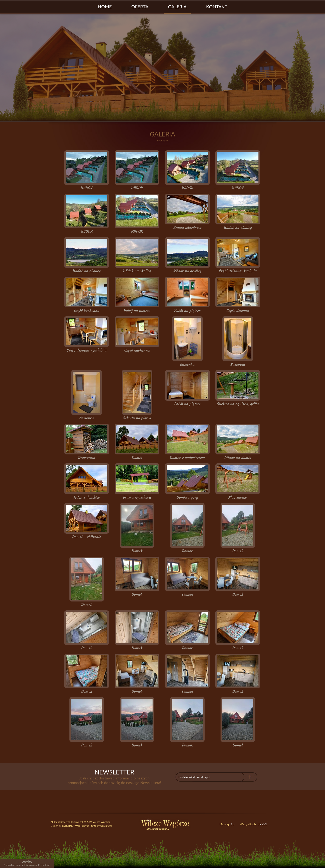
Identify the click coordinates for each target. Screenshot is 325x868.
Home (105, 7)
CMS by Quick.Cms (102, 826)
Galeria (177, 7)
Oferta (140, 7)
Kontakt (217, 7)
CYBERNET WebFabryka (76, 826)
